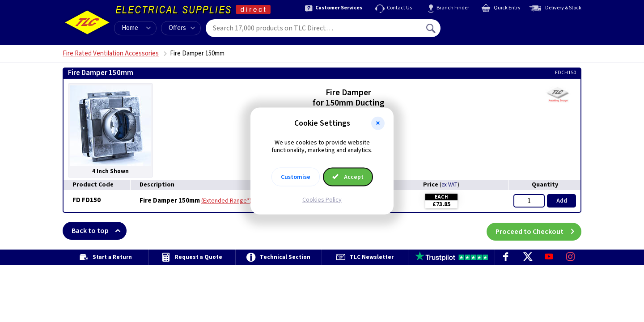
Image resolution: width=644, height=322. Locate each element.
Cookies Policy (322, 199)
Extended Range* (226, 201)
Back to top (99, 231)
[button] (378, 123)
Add (562, 201)
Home (130, 28)
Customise (296, 177)
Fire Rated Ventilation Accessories (111, 53)
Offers (182, 28)
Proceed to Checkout (538, 231)
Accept (348, 177)
